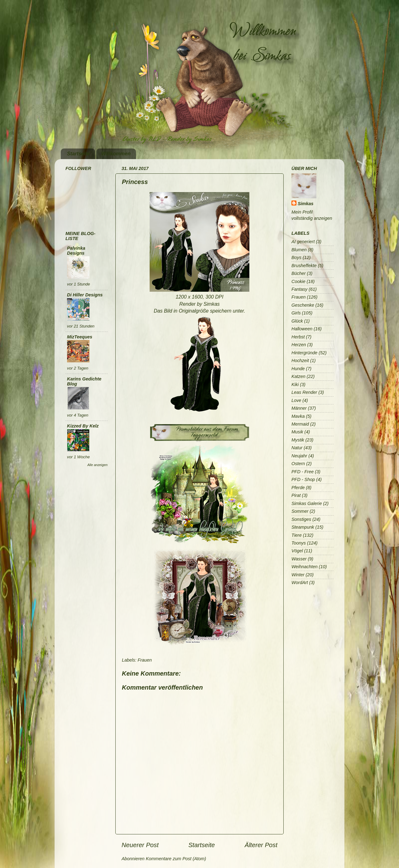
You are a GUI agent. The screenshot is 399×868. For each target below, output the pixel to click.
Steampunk (303, 527)
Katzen (298, 376)
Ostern (298, 464)
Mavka (298, 416)
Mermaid (300, 424)
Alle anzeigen (97, 465)
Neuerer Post (140, 845)
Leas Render (304, 392)
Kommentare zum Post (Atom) (176, 859)
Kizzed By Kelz (83, 426)
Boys (296, 257)
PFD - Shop (303, 479)
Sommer (300, 511)
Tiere (297, 535)
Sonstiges (301, 519)
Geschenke (303, 305)
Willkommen (116, 154)
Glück (297, 321)
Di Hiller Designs (85, 295)
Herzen (299, 345)
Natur (297, 448)
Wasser (299, 559)
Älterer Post (261, 845)
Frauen (145, 660)
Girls (296, 313)
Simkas (305, 204)
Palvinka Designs (76, 251)
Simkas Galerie (307, 503)
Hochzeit (300, 361)
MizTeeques (80, 337)
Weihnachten (305, 567)
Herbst (298, 337)
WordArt (300, 583)
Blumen (299, 250)
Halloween (302, 329)
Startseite (78, 154)
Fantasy (299, 289)
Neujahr (299, 456)
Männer (299, 408)
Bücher (299, 273)
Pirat (296, 495)
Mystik (298, 440)
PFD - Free (303, 472)
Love (296, 400)
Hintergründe (304, 353)
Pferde (298, 488)
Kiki (295, 384)
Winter (298, 575)
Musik (297, 432)
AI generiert (303, 242)
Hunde (298, 369)
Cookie (298, 281)
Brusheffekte (304, 266)
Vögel (297, 551)
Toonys (299, 543)
